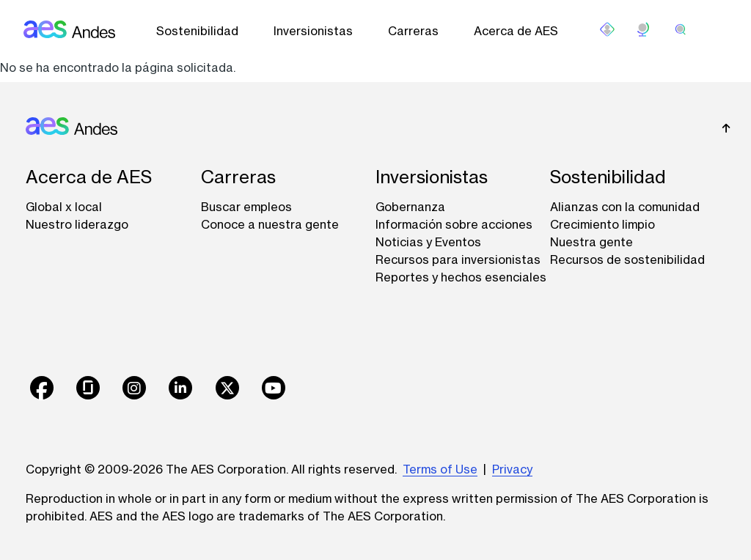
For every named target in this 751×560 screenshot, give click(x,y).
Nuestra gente (591, 242)
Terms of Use (440, 469)
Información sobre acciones (454, 224)
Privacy (512, 469)
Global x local (64, 207)
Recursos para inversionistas (458, 259)
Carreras (413, 31)
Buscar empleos (246, 207)
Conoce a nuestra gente (270, 224)
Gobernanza (410, 207)
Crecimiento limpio (602, 224)
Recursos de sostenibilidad (627, 259)
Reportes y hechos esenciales (461, 277)
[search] (681, 29)
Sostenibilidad (197, 31)
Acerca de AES (516, 31)
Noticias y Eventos (428, 242)
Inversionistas (313, 31)
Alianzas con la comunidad (625, 207)
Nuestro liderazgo (77, 224)
